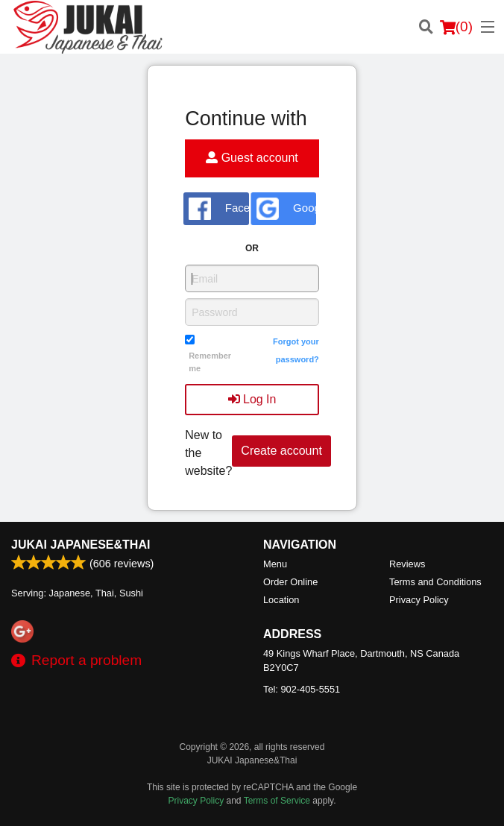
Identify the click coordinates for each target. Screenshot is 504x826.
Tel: (302, 689)
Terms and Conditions (435, 582)
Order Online (290, 582)
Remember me (210, 362)
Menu (275, 564)
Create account (281, 451)
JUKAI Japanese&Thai (81, 545)
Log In (252, 399)
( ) (456, 27)
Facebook (219, 209)
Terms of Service (277, 801)
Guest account (252, 158)
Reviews (407, 564)
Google (286, 209)
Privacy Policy (419, 600)
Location (281, 600)
